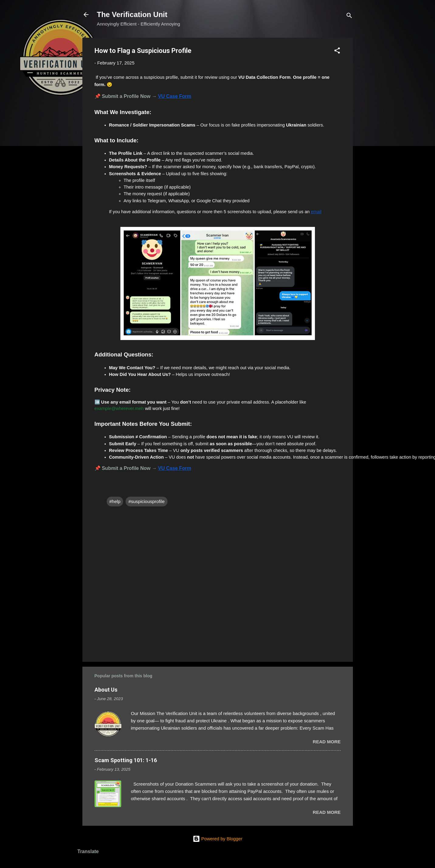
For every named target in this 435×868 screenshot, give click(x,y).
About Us (106, 690)
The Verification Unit (132, 14)
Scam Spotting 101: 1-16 (126, 760)
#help (115, 501)
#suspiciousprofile (146, 501)
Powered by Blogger (218, 839)
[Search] (349, 17)
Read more (327, 742)
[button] (337, 52)
